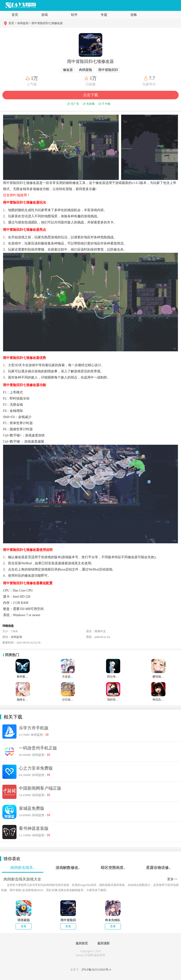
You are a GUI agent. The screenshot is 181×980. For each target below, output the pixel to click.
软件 (74, 15)
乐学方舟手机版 (34, 728)
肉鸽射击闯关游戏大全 (22, 879)
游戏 (45, 15)
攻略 (134, 15)
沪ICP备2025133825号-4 (96, 970)
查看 (24, 926)
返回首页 (82, 943)
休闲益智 (16, 637)
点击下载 (90, 95)
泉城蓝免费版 (32, 808)
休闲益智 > (24, 23)
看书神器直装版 (34, 828)
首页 (15, 15)
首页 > (13, 23)
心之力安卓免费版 (36, 768)
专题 (104, 15)
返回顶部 (103, 943)
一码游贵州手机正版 (38, 748)
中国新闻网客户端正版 (40, 788)
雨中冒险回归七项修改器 (47, 23)
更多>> (172, 879)
